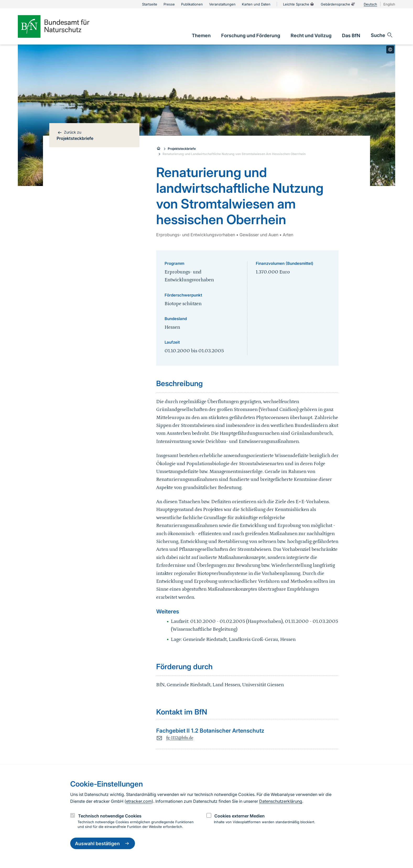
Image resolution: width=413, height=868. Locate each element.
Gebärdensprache (338, 4)
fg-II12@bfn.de (180, 738)
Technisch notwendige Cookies (110, 816)
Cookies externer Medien (240, 816)
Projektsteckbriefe (182, 149)
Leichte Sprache (299, 4)
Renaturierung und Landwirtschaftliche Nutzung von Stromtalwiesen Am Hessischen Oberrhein (234, 154)
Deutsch (370, 4)
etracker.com (139, 801)
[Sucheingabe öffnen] (382, 35)
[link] (201, 35)
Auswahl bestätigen (103, 843)
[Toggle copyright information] (390, 50)
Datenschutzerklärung (281, 801)
